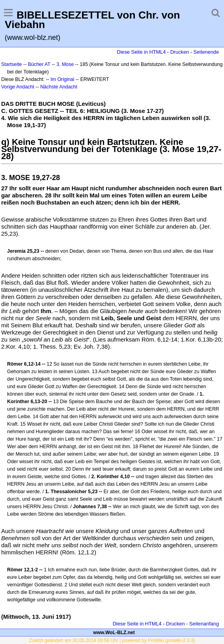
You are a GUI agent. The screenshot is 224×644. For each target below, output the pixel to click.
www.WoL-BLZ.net (114, 633)
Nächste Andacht (59, 87)
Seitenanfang (204, 624)
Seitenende (206, 52)
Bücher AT (39, 64)
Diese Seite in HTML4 (141, 52)
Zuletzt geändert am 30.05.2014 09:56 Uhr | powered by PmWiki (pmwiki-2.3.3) (112, 640)
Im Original (62, 79)
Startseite (12, 64)
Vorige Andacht (18, 87)
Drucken (180, 52)
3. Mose (65, 64)
